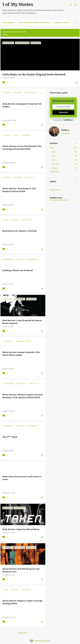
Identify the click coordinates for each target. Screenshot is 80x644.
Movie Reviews (8, 23)
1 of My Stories (18, 4)
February (55, 164)
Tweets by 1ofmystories (59, 200)
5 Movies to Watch (62, 23)
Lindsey (65, 130)
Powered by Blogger (40, 641)
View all (5, 35)
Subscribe (63, 112)
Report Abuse (55, 190)
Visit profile (65, 134)
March (54, 160)
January (55, 168)
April (54, 156)
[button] (76, 83)
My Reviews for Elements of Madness (34, 23)
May (53, 152)
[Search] (71, 5)
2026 (52, 148)
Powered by (63, 120)
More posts (23, 633)
